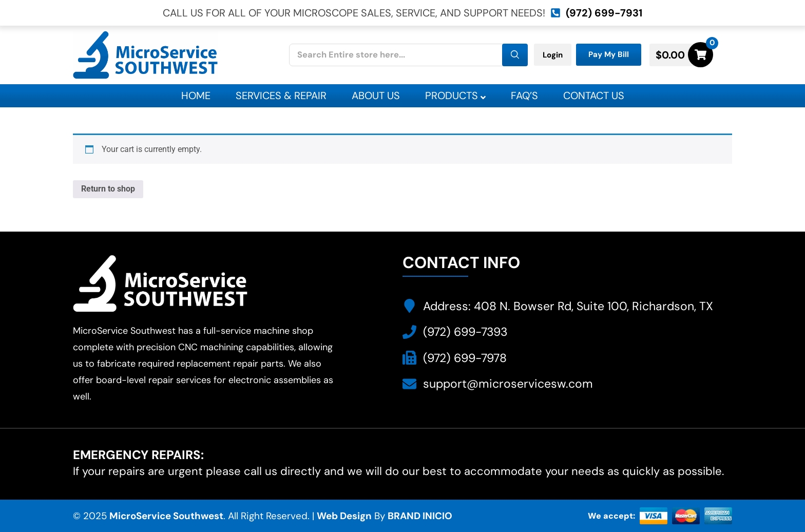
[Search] (515, 55)
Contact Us (594, 96)
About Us (376, 96)
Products (455, 96)
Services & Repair (281, 96)
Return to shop (108, 189)
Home (196, 96)
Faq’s (524, 96)
